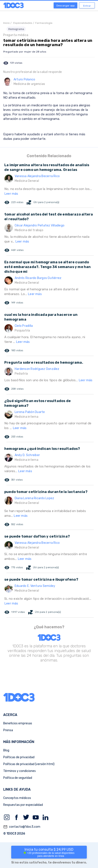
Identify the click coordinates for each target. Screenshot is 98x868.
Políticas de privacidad (19, 757)
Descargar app (66, 6)
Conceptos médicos (17, 798)
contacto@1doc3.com (22, 827)
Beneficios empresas (18, 723)
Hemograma (16, 29)
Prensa (8, 730)
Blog (6, 750)
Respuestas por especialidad (23, 805)
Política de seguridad (18, 778)
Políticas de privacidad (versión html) (29, 764)
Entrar (87, 6)
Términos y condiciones (19, 771)
